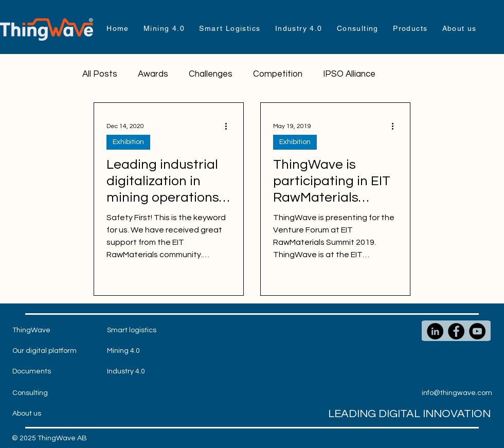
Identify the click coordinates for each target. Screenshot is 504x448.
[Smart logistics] (132, 331)
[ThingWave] (33, 331)
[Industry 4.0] (128, 372)
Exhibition (128, 142)
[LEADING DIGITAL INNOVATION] (389, 414)
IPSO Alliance (349, 74)
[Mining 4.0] (128, 351)
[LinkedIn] (435, 331)
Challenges (211, 74)
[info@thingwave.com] (458, 393)
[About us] (33, 414)
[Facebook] (456, 331)
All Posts (100, 74)
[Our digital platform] (44, 351)
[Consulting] (33, 393)
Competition (278, 74)
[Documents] (33, 372)
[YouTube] (477, 331)
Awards (153, 74)
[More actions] (229, 126)
